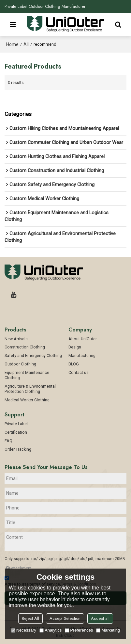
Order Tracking (18, 450)
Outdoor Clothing (20, 365)
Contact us (79, 373)
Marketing (108, 630)
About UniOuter (83, 339)
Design (75, 348)
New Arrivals (16, 339)
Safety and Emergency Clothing (33, 356)
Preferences (79, 630)
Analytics (51, 630)
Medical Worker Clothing (27, 401)
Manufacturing (82, 356)
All (26, 44)
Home (12, 44)
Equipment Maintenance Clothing (27, 376)
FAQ (8, 441)
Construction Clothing (25, 348)
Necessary (24, 630)
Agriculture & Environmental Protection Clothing (30, 389)
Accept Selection (65, 618)
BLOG (74, 365)
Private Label (16, 424)
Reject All (30, 618)
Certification (16, 433)
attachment (18, 568)
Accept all (100, 618)
